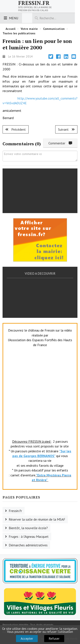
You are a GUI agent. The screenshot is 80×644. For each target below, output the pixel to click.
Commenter (60, 143)
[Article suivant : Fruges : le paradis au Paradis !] (66, 129)
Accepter (27, 639)
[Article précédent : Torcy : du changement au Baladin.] (16, 129)
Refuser (54, 639)
